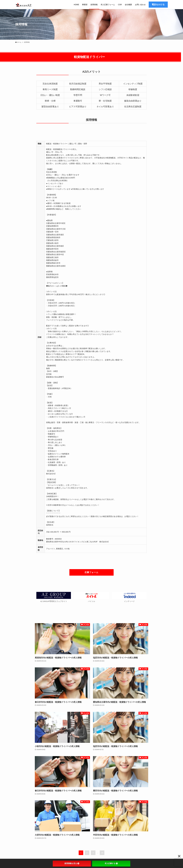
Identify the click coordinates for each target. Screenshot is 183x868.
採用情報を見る (72, 863)
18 (102, 853)
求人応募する (111, 863)
